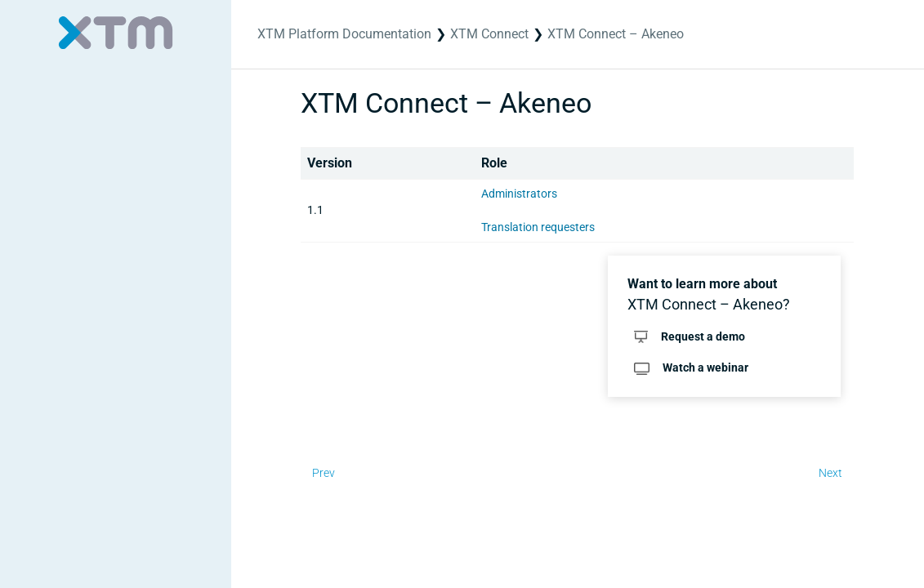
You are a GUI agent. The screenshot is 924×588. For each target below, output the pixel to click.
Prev (324, 473)
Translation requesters (538, 227)
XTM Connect (489, 34)
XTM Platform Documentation (344, 34)
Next (830, 473)
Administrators (519, 194)
